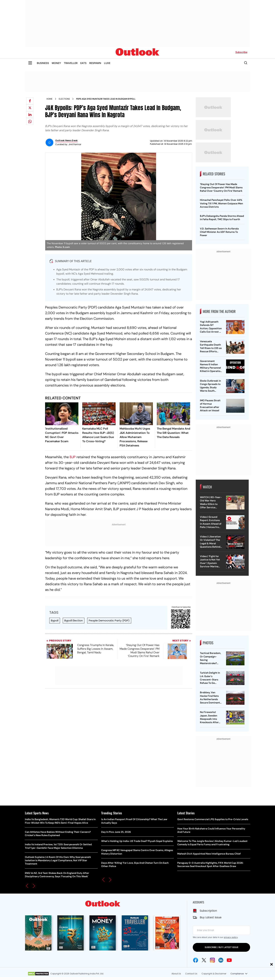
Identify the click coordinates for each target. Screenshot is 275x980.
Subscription (208, 911)
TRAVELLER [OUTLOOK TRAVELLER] (71, 63)
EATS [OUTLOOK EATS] (83, 63)
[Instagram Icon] (212, 960)
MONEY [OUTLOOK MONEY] (56, 63)
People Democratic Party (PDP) (109, 620)
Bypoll (55, 620)
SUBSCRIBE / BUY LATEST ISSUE (222, 947)
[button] (27, 886)
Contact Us (191, 974)
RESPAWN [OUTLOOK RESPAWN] (95, 63)
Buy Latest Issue (211, 917)
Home (49, 99)
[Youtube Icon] (229, 960)
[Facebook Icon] (196, 960)
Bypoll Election (74, 620)
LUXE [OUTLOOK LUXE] (107, 63)
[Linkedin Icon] (221, 960)
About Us (176, 974)
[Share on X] (30, 108)
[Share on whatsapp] (30, 121)
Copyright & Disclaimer (214, 974)
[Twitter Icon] (204, 960)
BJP (73, 457)
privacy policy (231, 937)
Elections (64, 99)
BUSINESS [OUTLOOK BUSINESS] (43, 63)
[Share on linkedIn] (30, 115)
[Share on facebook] (30, 101)
